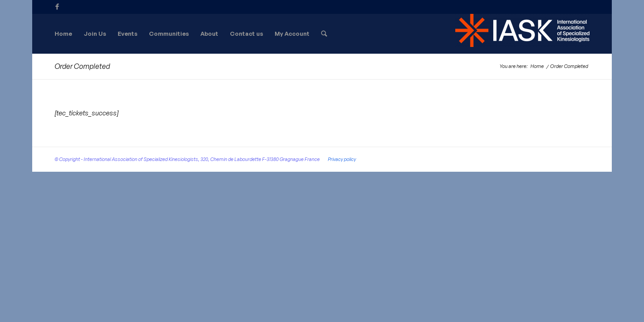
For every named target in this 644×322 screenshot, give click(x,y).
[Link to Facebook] (57, 7)
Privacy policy (342, 159)
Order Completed (82, 66)
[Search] (324, 34)
